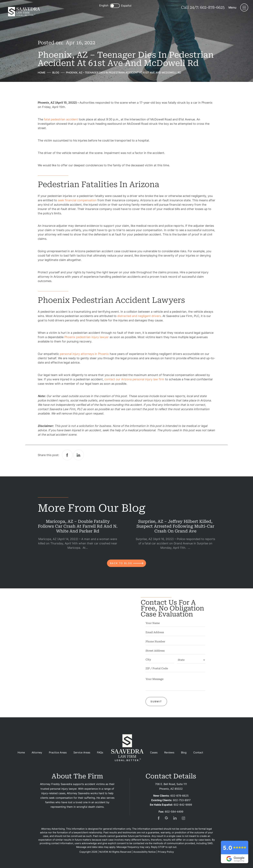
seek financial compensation (77, 200)
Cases (154, 752)
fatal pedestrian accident (61, 119)
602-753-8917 (182, 800)
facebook (67, 455)
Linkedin (79, 455)
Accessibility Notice (144, 852)
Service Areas (82, 752)
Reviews (169, 752)
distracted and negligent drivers (139, 316)
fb (158, 818)
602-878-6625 (212, 7)
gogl (167, 818)
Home (21, 752)
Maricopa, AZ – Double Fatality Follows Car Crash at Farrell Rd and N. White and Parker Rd (78, 526)
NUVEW (104, 852)
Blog (184, 752)
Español (126, 6)
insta (183, 818)
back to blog (121, 563)
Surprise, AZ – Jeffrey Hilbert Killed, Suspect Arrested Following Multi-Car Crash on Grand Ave (175, 526)
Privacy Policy (166, 852)
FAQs (100, 752)
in (175, 818)
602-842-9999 (183, 805)
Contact (198, 752)
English (104, 5)
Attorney (37, 752)
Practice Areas (58, 752)
